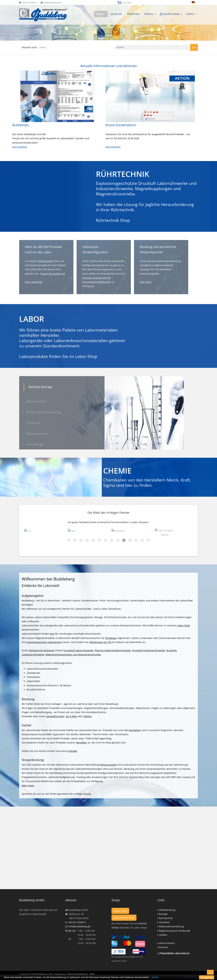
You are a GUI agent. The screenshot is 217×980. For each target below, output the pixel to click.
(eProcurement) (108, 765)
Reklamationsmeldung (171, 926)
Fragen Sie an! (90, 294)
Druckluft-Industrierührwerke (149, 650)
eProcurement (167, 943)
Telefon (87, 716)
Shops (190, 14)
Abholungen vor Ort (101, 642)
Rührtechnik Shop (113, 220)
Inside (100, 14)
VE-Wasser (111, 638)
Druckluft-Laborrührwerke (79, 650)
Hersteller (81, 743)
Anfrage (73, 751)
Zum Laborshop (34, 282)
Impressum (60, 967)
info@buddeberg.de (51, 3)
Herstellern (135, 730)
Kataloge (116, 14)
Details (155, 977)
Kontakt (163, 914)
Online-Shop (45, 261)
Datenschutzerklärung (78, 967)
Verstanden (207, 977)
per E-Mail (71, 716)
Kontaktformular (55, 716)
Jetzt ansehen (20, 147)
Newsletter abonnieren (175, 953)
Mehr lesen (28, 786)
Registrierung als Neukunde (174, 931)
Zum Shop (127, 3)
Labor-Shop (86, 356)
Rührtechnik (166, 918)
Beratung (133, 14)
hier (129, 485)
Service (149, 14)
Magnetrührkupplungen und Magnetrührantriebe (73, 655)
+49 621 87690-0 (28, 3)
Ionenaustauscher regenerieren (44, 642)
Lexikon (163, 935)
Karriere (163, 947)
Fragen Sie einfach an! (53, 274)
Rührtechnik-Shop (124, 918)
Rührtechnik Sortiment (42, 650)
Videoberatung (167, 910)
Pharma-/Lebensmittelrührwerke (113, 650)
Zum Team (146, 282)
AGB (92, 967)
